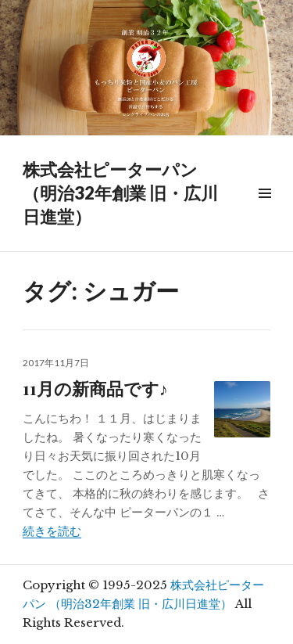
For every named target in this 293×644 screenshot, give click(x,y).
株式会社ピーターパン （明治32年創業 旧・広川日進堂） (120, 193)
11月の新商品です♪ (95, 388)
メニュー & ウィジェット (264, 211)
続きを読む (52, 531)
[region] (146, 68)
